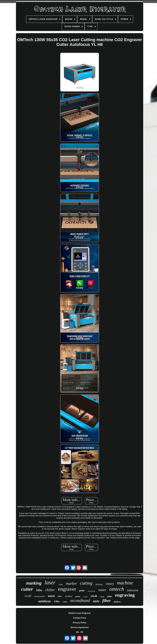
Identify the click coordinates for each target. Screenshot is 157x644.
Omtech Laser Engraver (80, 613)
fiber (106, 600)
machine (125, 583)
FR (82, 632)
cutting (86, 583)
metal (51, 596)
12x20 (28, 596)
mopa (109, 596)
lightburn (117, 602)
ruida (61, 584)
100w (39, 590)
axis (96, 601)
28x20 (102, 597)
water (102, 590)
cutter (27, 589)
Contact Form (80, 618)
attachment (91, 591)
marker (71, 583)
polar (82, 591)
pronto (78, 596)
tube (60, 596)
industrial (132, 590)
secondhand (80, 601)
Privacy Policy (80, 623)
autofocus (44, 601)
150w (65, 602)
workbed (69, 596)
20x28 (85, 597)
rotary (110, 584)
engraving (125, 595)
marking (34, 583)
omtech (117, 589)
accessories (39, 596)
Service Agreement (79, 627)
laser (50, 583)
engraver (67, 589)
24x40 (94, 596)
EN (77, 632)
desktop (99, 584)
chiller (50, 590)
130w (57, 601)
